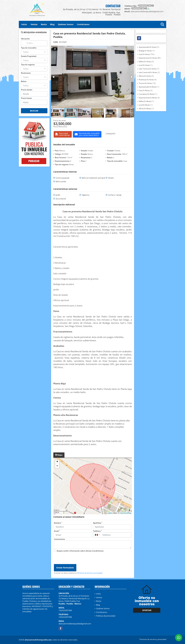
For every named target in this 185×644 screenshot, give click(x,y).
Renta (44, 24)
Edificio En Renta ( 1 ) (146, 101)
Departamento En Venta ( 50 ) (150, 58)
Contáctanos (83, 24)
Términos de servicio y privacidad (90, 573)
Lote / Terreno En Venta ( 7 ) (149, 69)
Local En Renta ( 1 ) (146, 105)
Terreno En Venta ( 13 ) (147, 83)
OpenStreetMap (125, 513)
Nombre (58, 523)
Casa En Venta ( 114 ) (147, 54)
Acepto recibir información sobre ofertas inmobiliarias (80, 551)
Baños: (24, 81)
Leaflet (110, 513)
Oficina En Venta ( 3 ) (146, 76)
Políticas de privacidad (106, 616)
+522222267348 (146, 5)
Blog (52, 24)
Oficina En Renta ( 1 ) (146, 109)
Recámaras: (26, 73)
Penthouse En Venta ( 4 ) (148, 80)
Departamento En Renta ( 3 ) (149, 98)
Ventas (34, 24)
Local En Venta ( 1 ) (146, 65)
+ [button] (57, 462)
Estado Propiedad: (29, 56)
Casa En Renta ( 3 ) (146, 90)
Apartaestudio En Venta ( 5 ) (149, 47)
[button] (132, 48)
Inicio (24, 24)
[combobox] (34, 52)
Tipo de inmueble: (29, 48)
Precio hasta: (26, 98)
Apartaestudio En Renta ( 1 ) (149, 87)
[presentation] (76, 558)
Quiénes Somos (66, 24)
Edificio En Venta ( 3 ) (146, 62)
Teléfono (97, 531)
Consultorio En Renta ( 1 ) (148, 94)
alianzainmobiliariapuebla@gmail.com (75, 624)
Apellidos (98, 523)
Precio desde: (27, 90)
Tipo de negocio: (28, 65)
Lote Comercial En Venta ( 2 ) (149, 72)
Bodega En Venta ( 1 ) (147, 51)
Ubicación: (25, 39)
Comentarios (59, 539)
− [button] (57, 466)
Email (57, 531)
